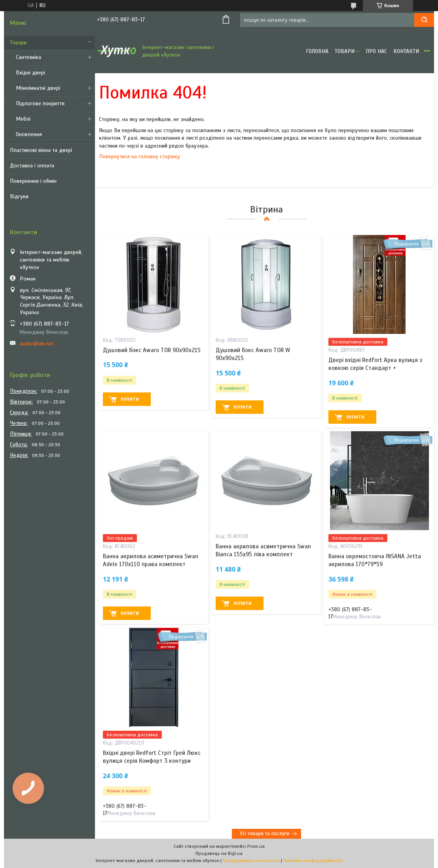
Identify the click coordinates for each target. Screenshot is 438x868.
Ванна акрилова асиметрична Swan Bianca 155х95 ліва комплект (263, 550)
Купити (130, 399)
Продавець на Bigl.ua (219, 853)
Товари (18, 43)
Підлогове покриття (40, 103)
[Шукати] (424, 20)
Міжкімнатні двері (38, 88)
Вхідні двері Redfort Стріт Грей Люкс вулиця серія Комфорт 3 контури (152, 757)
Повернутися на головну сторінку (139, 156)
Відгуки (19, 196)
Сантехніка (28, 57)
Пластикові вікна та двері (41, 150)
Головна (317, 51)
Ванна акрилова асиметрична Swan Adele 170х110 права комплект (151, 560)
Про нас (376, 51)
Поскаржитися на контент (251, 860)
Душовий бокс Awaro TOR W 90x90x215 (253, 354)
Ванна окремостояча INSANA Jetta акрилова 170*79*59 (375, 560)
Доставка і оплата (32, 166)
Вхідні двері (30, 73)
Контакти (406, 51)
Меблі (23, 119)
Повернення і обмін (33, 181)
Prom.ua (256, 846)
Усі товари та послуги (265, 834)
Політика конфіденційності (313, 860)
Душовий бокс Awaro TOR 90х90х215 (152, 350)
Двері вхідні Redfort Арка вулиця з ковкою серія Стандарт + (375, 364)
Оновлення (29, 134)
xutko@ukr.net (37, 344)
